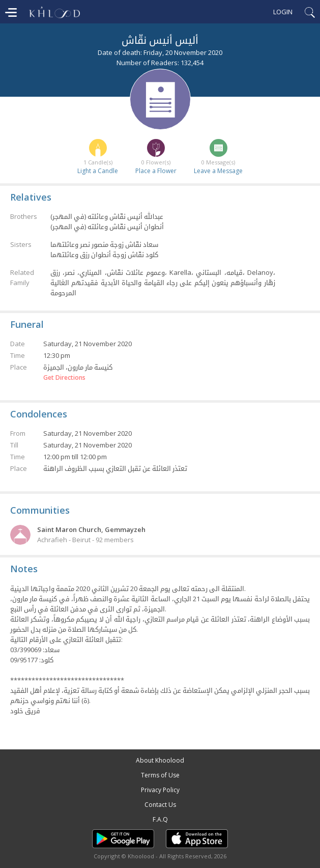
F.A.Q (160, 819)
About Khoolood (160, 760)
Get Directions (64, 378)
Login (283, 12)
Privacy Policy (160, 790)
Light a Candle (98, 171)
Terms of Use (160, 775)
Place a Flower (156, 171)
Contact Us (160, 805)
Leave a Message (218, 171)
